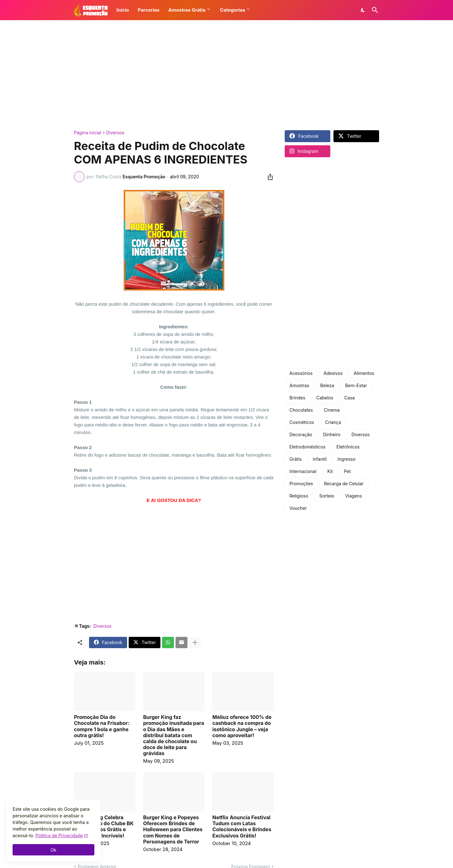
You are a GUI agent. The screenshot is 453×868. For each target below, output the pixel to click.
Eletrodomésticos (308, 447)
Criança (333, 422)
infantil (320, 459)
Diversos (115, 133)
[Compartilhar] (268, 177)
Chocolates (301, 410)
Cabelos (325, 398)
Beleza (327, 385)
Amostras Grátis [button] (187, 10)
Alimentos (364, 373)
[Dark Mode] (363, 10)
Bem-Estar (356, 385)
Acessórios (301, 373)
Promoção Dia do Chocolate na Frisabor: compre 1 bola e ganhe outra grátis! (102, 726)
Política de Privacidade (59, 835)
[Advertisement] (226, 75)
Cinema (332, 410)
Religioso (299, 496)
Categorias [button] (232, 10)
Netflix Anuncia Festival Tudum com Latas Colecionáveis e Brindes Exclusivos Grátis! (242, 827)
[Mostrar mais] (195, 643)
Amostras (299, 385)
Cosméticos (302, 422)
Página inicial (88, 133)
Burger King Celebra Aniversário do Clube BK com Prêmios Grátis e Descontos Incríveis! (104, 827)
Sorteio (327, 496)
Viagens (353, 496)
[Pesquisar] (374, 10)
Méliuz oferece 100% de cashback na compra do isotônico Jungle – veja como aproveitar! (242, 726)
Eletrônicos (348, 447)
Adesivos (333, 373)
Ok (53, 850)
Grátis (296, 459)
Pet (347, 471)
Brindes (297, 398)
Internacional (303, 471)
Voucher (298, 508)
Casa (349, 398)
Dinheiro (332, 434)
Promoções (301, 484)
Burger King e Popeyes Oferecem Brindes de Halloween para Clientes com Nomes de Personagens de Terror (173, 830)
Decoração (301, 434)
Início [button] (123, 10)
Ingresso (347, 459)
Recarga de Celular (344, 484)
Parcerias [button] (149, 10)
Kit (330, 471)
